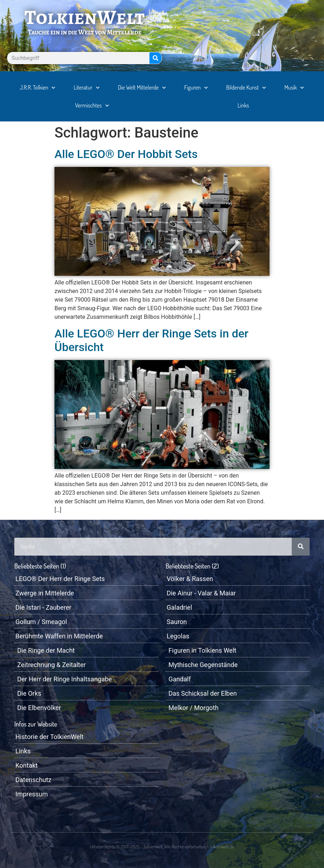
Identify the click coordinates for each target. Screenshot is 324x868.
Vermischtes (92, 105)
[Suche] (156, 58)
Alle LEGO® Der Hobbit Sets (126, 154)
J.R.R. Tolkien (38, 88)
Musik (294, 88)
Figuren (196, 88)
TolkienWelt (85, 17)
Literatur (87, 88)
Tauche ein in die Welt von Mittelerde (84, 32)
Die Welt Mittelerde (142, 88)
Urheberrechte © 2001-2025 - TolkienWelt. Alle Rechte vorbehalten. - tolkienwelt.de (162, 847)
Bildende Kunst (246, 88)
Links (243, 105)
